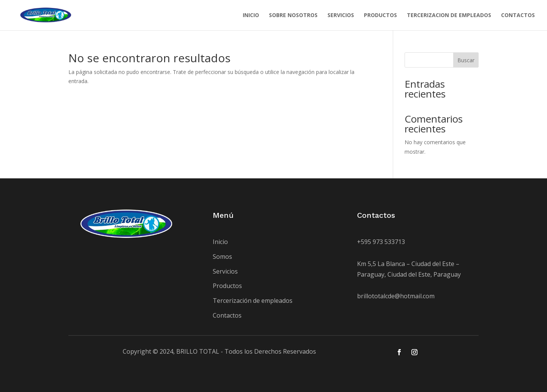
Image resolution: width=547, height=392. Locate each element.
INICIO (251, 16)
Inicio (220, 242)
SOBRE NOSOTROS (293, 16)
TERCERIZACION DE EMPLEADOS (449, 16)
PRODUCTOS (380, 16)
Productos (227, 286)
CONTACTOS (518, 16)
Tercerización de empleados (253, 301)
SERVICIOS (341, 16)
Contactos (227, 315)
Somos (222, 257)
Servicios (225, 271)
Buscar (466, 60)
